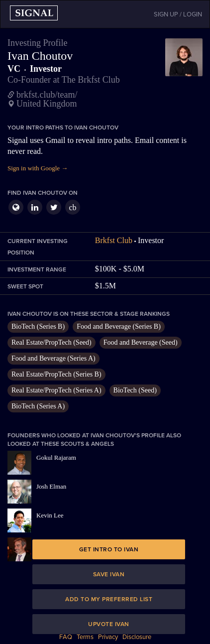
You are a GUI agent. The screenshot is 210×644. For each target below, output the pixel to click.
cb (72, 207)
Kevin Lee (50, 515)
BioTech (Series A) (38, 406)
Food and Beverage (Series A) (53, 358)
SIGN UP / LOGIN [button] (178, 14)
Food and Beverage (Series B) (119, 326)
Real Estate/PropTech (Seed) (52, 342)
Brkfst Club (114, 240)
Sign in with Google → (38, 168)
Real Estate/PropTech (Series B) (56, 374)
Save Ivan (109, 574)
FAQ (66, 637)
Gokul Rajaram (56, 457)
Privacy (108, 637)
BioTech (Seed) (135, 390)
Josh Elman (51, 486)
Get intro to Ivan (109, 549)
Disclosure (137, 637)
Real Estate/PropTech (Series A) (56, 390)
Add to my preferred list (109, 599)
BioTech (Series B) (38, 326)
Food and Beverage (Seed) (141, 342)
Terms (85, 637)
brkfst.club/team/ (47, 95)
